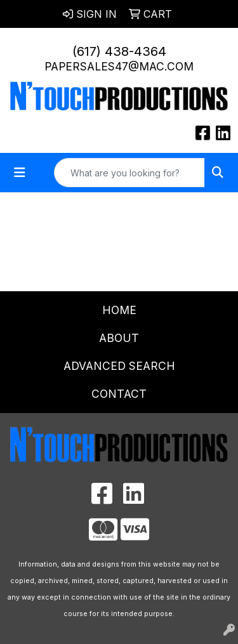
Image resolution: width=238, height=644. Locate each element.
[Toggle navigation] (20, 173)
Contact (119, 394)
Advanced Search (119, 366)
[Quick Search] (129, 173)
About (119, 338)
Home (119, 310)
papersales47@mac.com (119, 66)
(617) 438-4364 (119, 51)
